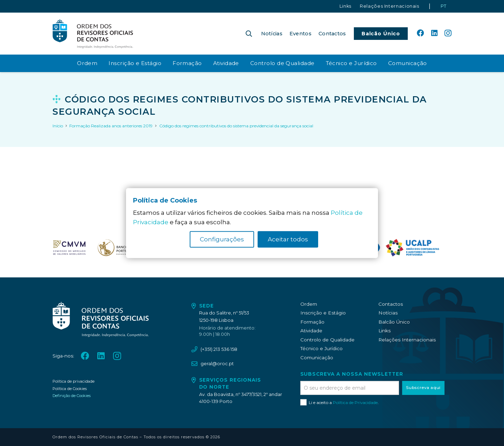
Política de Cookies (70, 389)
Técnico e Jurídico (321, 348)
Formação (312, 322)
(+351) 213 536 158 (219, 349)
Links (384, 331)
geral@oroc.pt (217, 364)
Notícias (388, 313)
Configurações (222, 239)
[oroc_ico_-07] (69, 248)
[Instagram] (448, 34)
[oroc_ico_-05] (93, 34)
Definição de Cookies (72, 396)
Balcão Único (394, 322)
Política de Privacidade (355, 402)
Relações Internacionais (407, 340)
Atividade (311, 331)
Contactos (391, 304)
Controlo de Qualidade (327, 340)
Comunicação (317, 357)
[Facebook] (420, 33)
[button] (249, 34)
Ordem (309, 304)
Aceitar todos (288, 239)
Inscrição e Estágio (323, 313)
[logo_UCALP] (412, 248)
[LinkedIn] (434, 33)
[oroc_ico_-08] (116, 248)
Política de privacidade (73, 381)
